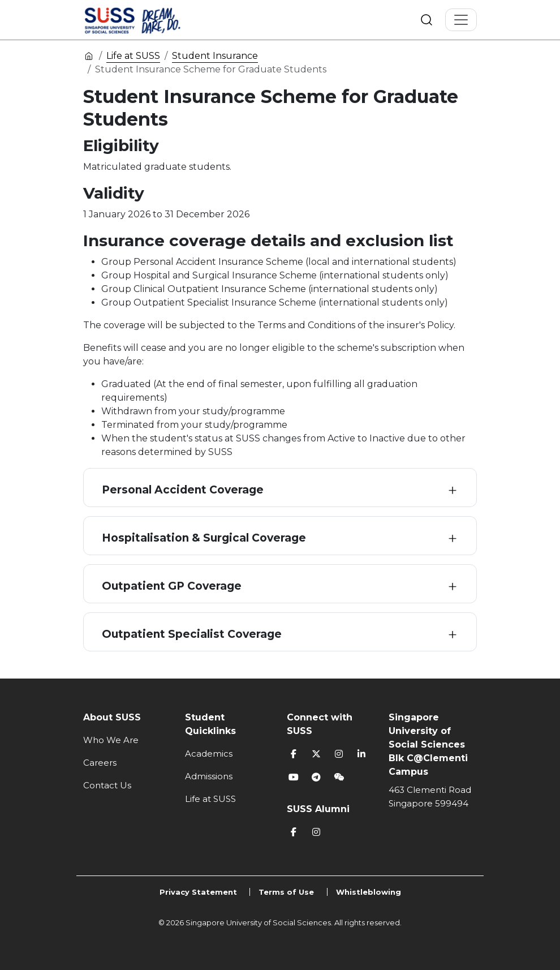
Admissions (209, 776)
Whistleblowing (369, 892)
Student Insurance (215, 56)
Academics (209, 754)
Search (427, 20)
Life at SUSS (133, 56)
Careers (100, 763)
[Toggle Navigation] (461, 20)
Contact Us (107, 785)
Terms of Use (286, 892)
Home (89, 55)
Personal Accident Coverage (183, 490)
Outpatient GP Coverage (172, 586)
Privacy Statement (198, 892)
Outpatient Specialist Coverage (192, 634)
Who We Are (111, 740)
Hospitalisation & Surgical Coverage (204, 538)
